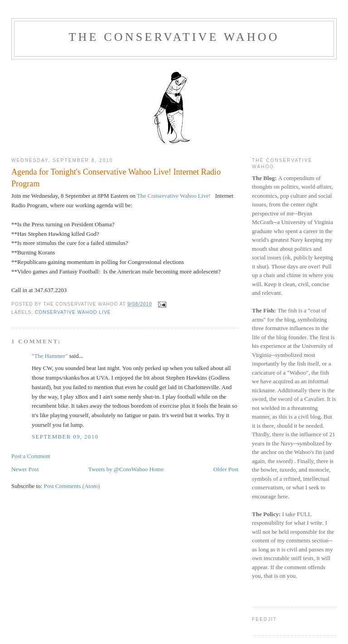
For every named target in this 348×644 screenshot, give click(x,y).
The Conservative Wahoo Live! (173, 196)
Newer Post (25, 469)
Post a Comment (31, 456)
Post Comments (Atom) (72, 486)
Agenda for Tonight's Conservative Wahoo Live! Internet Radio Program (116, 178)
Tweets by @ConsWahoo (118, 469)
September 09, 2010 (65, 437)
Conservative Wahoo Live (73, 312)
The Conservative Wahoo (174, 37)
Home (156, 469)
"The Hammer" (50, 356)
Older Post (226, 469)
